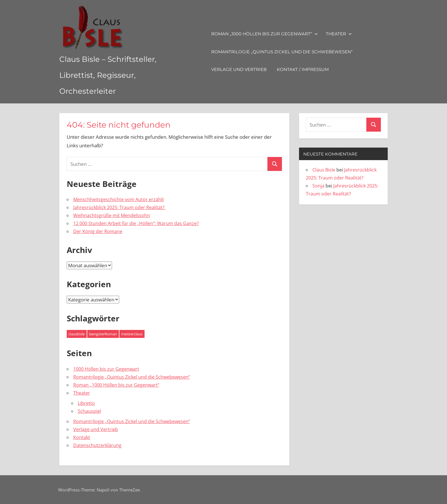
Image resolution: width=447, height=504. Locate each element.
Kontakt (82, 437)
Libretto (86, 403)
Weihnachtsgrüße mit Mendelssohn (112, 215)
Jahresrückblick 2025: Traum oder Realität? (119, 207)
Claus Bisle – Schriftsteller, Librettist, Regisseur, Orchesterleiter (119, 75)
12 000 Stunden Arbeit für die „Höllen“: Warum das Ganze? (136, 223)
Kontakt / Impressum (314, 69)
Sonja (318, 186)
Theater (351, 34)
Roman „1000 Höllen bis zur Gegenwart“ (276, 34)
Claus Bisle (324, 170)
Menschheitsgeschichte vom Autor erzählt (119, 199)
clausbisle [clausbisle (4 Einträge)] (77, 334)
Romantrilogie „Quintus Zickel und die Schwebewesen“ (294, 52)
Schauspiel (89, 411)
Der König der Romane (98, 231)
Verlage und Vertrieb (251, 69)
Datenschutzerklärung (97, 445)
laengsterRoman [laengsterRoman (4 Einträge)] (103, 334)
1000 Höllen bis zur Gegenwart (106, 369)
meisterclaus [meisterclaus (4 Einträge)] (132, 334)
